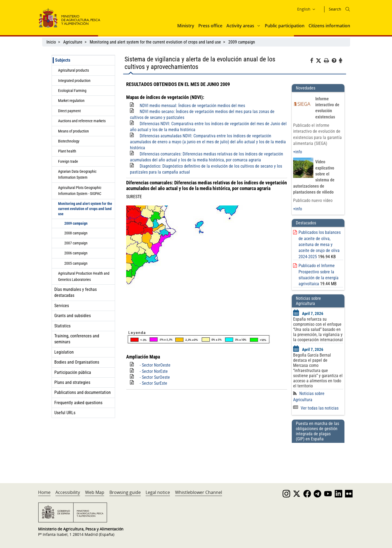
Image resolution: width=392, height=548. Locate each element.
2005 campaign (76, 263)
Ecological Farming (72, 91)
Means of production (73, 131)
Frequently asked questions (78, 403)
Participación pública (73, 372)
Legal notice (158, 492)
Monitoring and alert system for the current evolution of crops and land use (155, 42)
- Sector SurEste (153, 383)
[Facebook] (313, 61)
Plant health (67, 151)
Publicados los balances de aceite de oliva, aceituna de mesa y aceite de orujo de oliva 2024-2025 (320, 245)
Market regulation (71, 101)
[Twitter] (320, 61)
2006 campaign (76, 253)
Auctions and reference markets (82, 121)
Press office (210, 26)
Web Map (95, 492)
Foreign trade (68, 161)
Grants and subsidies (73, 316)
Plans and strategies (72, 382)
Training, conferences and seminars (77, 339)
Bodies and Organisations (77, 362)
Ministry (186, 26)
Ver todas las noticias (316, 408)
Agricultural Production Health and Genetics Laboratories (84, 276)
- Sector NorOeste (155, 365)
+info (298, 152)
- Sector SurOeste (155, 377)
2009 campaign (242, 42)
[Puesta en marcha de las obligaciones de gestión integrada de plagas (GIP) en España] (318, 458)
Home (44, 492)
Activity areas (240, 26)
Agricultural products (73, 70)
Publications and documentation (83, 392)
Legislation (64, 352)
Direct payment (69, 111)
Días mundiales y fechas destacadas (76, 292)
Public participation (285, 26)
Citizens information (329, 26)
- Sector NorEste (154, 371)
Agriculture (73, 42)
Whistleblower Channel (199, 492)
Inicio (51, 42)
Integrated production (74, 81)
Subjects (63, 60)
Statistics (62, 326)
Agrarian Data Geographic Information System (77, 174)
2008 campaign (76, 233)
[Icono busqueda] (348, 9)
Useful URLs (65, 413)
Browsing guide (125, 492)
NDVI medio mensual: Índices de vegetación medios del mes (192, 106)
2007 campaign (76, 243)
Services (62, 306)
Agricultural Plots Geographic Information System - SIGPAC (80, 191)
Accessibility (68, 492)
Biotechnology (69, 141)
